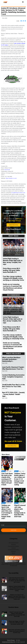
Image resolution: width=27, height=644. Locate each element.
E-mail (3, 525)
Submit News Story (14, 225)
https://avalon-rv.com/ (11, 178)
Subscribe (14, 530)
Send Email (7, 170)
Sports (13, 553)
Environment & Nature (13, 546)
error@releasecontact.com (18, 193)
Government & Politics (13, 550)
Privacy (13, 640)
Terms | (9, 640)
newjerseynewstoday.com (9, 642)
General (14, 548)
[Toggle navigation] (23, 2)
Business (14, 545)
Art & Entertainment (14, 543)
